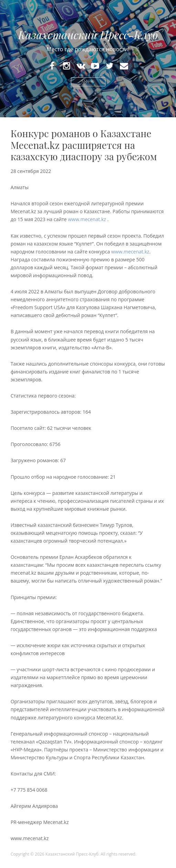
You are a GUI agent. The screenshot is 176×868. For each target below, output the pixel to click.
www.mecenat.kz (87, 219)
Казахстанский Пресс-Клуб (88, 35)
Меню (88, 82)
